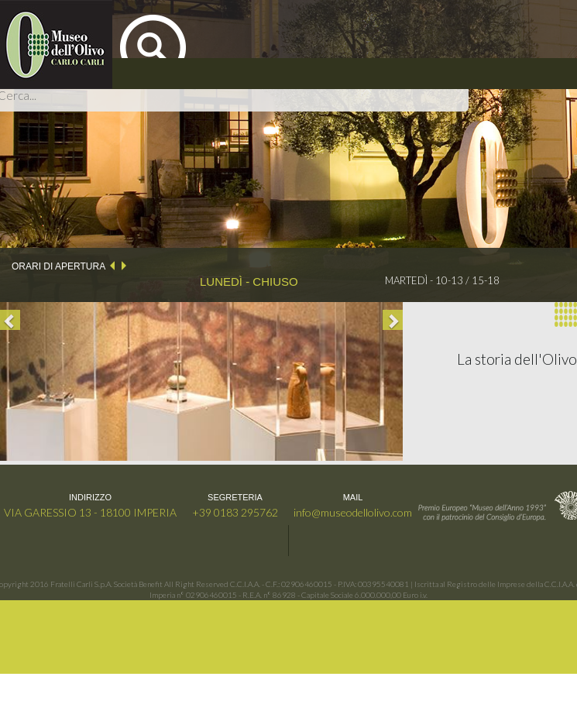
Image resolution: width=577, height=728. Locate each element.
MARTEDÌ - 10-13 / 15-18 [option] (442, 280)
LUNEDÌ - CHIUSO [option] (249, 282)
